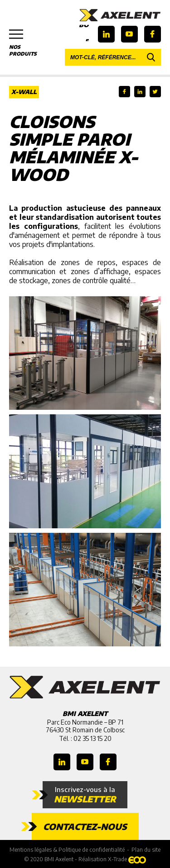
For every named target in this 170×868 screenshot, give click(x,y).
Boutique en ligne (84, 33)
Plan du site (146, 850)
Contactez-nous (85, 826)
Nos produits (27, 43)
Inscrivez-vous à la (85, 795)
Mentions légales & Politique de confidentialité (67, 850)
